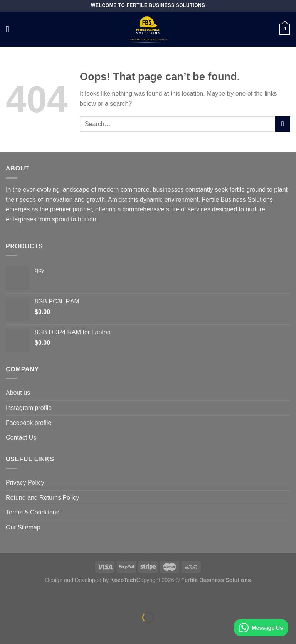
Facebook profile (29, 423)
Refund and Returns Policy (42, 498)
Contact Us (21, 437)
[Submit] (283, 124)
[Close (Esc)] (8, 598)
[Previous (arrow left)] (8, 631)
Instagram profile (29, 408)
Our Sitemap (23, 527)
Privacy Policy (25, 483)
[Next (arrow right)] (30, 631)
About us (18, 393)
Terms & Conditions (33, 512)
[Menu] (10, 29)
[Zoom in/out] (30, 598)
